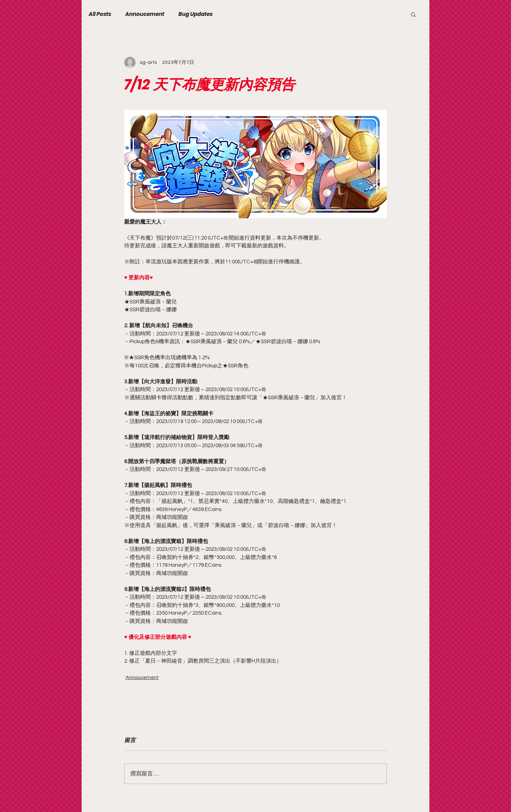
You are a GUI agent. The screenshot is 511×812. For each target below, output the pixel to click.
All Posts (100, 14)
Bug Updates (196, 14)
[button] (413, 14)
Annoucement (145, 14)
